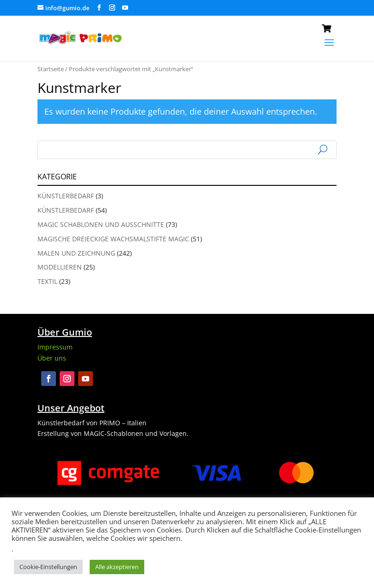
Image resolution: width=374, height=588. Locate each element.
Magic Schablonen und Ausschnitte (101, 224)
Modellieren (60, 267)
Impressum (55, 347)
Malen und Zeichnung (76, 253)
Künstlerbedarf (66, 196)
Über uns (52, 358)
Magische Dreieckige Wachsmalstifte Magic (113, 239)
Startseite (51, 69)
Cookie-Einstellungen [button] (48, 567)
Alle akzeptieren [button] (117, 567)
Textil (47, 281)
